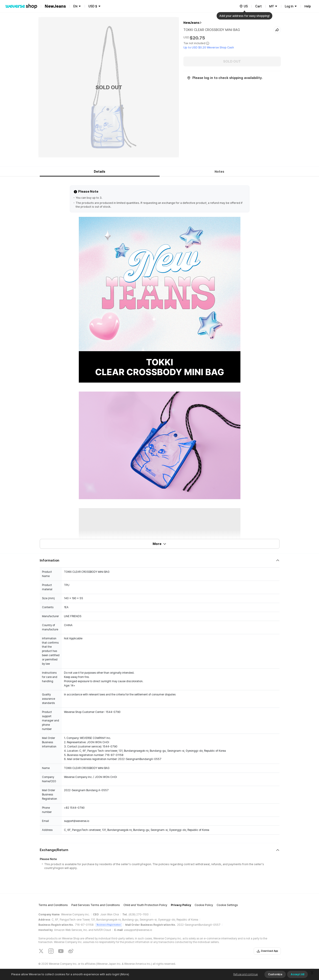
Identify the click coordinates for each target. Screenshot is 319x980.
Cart (258, 6)
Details (100, 172)
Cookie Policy (204, 905)
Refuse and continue (245, 974)
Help (308, 6)
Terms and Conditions (53, 905)
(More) (124, 974)
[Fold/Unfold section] (160, 560)
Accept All (297, 974)
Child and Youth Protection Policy (145, 905)
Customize (275, 974)
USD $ (93, 6)
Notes (219, 172)
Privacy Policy (181, 905)
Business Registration (109, 925)
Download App (267, 951)
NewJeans (191, 23)
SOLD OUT (232, 61)
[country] (244, 6)
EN (75, 6)
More (160, 544)
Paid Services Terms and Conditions (96, 905)
